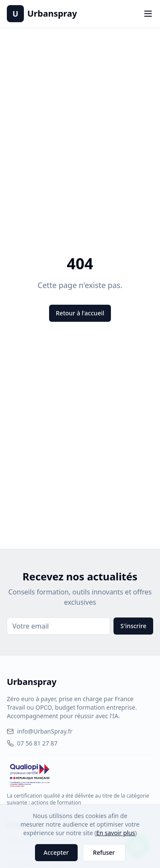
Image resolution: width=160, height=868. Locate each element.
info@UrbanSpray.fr (40, 731)
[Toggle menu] (148, 14)
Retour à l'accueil (80, 313)
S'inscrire (133, 626)
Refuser (104, 852)
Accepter (56, 852)
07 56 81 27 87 (32, 743)
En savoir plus (115, 833)
